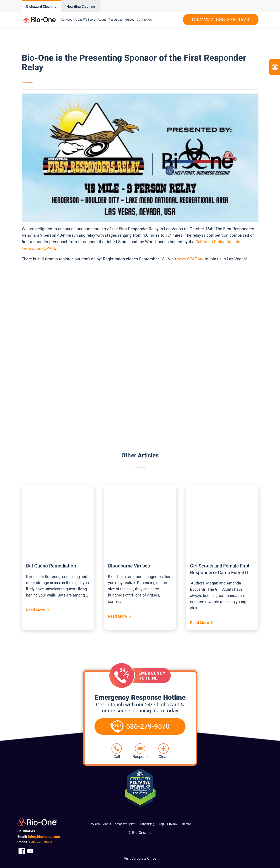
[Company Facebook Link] (22, 851)
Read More (36, 610)
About (102, 20)
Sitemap (186, 824)
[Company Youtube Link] (30, 851)
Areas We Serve (85, 20)
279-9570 (40, 842)
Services (67, 20)
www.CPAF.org (190, 259)
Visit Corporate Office (140, 858)
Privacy (172, 824)
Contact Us (144, 20)
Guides (130, 20)
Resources (115, 20)
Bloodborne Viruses (129, 566)
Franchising (146, 824)
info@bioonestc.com (44, 837)
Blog (161, 824)
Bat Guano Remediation (51, 566)
